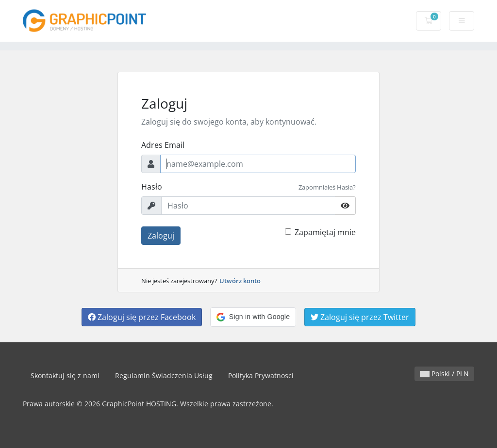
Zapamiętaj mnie (325, 232)
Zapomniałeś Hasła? (327, 187)
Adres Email (163, 145)
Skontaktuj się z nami (65, 376)
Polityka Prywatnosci (261, 376)
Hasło (152, 187)
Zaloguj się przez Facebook (142, 317)
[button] (253, 317)
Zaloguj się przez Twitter (360, 317)
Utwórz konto (240, 281)
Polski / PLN (444, 374)
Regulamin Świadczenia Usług (164, 376)
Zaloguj (161, 236)
